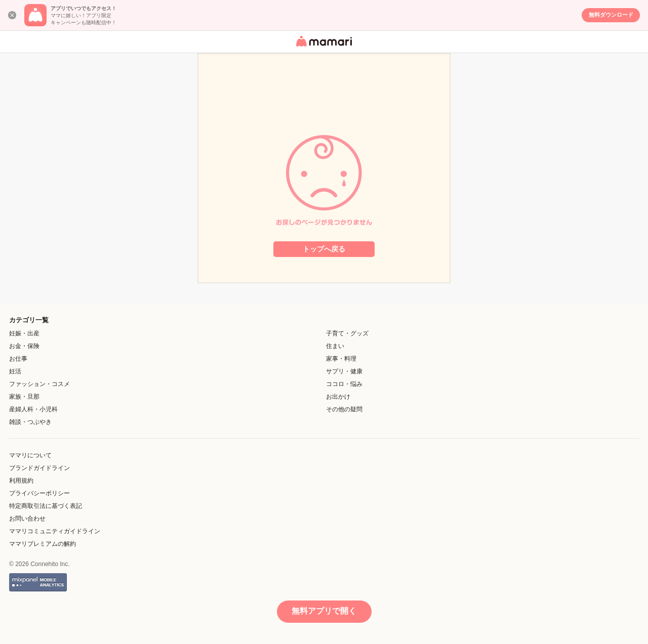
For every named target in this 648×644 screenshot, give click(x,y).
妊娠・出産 (24, 333)
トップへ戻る (324, 249)
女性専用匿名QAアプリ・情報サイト (322, 47)
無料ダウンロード (611, 15)
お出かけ (338, 397)
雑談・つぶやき (30, 422)
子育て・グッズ (347, 333)
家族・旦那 (24, 397)
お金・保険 (24, 346)
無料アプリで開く (324, 611)
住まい (335, 346)
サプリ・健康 (344, 371)
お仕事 (18, 359)
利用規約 (21, 481)
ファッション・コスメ (39, 384)
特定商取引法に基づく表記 (46, 506)
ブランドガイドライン (39, 468)
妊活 (15, 371)
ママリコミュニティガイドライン (55, 531)
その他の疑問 (344, 409)
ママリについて (30, 455)
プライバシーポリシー (39, 493)
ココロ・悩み (344, 384)
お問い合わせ (27, 519)
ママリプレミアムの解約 (43, 544)
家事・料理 (341, 359)
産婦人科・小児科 (33, 409)
